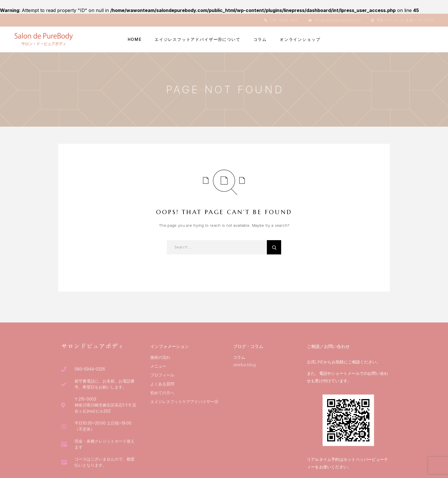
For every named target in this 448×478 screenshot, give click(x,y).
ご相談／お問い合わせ (328, 346)
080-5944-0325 (284, 20)
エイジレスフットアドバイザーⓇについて (198, 39)
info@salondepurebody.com (338, 20)
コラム (260, 39)
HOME (135, 39)
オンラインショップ (300, 39)
